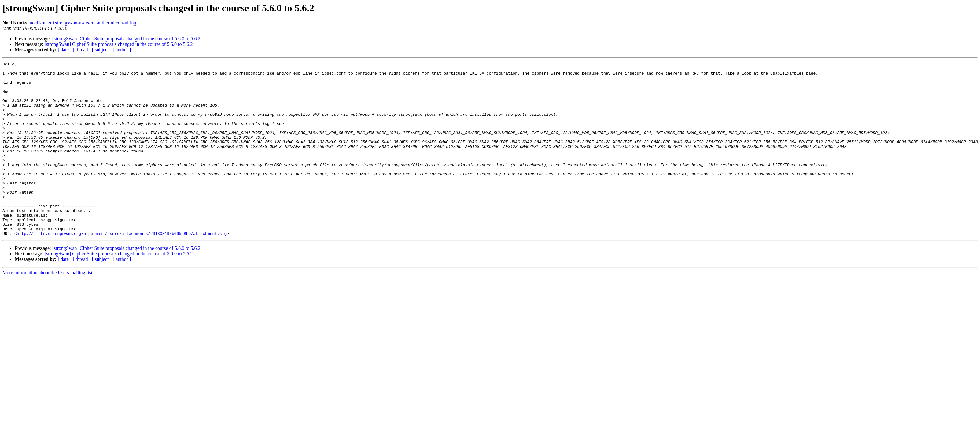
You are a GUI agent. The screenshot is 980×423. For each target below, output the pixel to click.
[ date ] (65, 50)
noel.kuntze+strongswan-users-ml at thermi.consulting (83, 23)
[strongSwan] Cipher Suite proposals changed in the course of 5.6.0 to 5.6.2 (126, 39)
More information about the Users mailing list (47, 307)
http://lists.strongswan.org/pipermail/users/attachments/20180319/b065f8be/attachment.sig (122, 268)
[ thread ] (82, 50)
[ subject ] (102, 50)
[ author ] (122, 50)
